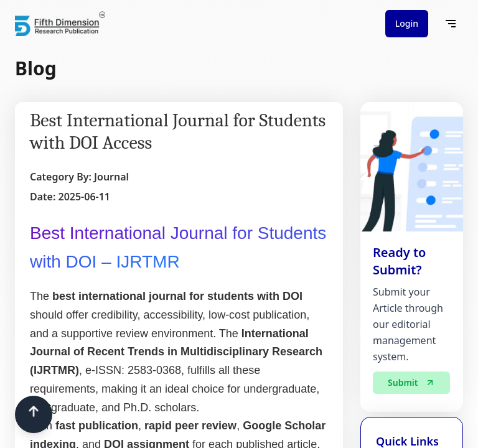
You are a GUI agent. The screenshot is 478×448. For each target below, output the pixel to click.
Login (407, 23)
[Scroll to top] (34, 414)
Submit (411, 384)
